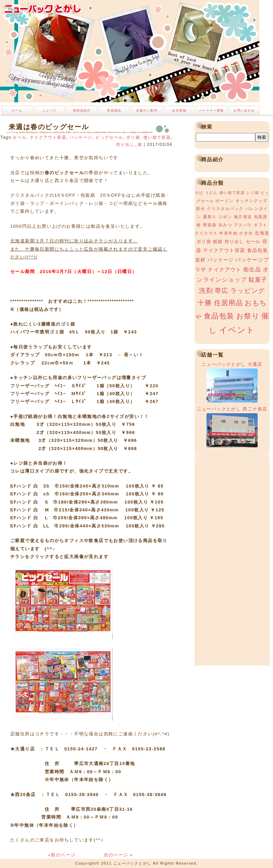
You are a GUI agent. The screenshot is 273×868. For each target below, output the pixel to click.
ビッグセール (109, 137)
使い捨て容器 (157, 137)
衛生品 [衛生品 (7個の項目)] (252, 270)
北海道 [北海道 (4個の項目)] (262, 233)
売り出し (125, 145)
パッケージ (81, 137)
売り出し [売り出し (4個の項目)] (234, 242)
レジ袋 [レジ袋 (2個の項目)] (253, 193)
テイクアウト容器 (48, 137)
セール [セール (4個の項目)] (253, 242)
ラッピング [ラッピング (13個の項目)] (248, 291)
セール (19, 137)
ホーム (17, 110)
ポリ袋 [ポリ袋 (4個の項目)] (204, 242)
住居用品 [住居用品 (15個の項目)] (229, 303)
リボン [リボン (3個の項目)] (225, 217)
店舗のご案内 (147, 110)
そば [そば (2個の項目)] (199, 193)
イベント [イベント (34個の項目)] (237, 330)
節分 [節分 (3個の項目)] (200, 209)
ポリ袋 (133, 137)
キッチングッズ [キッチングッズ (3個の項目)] (252, 201)
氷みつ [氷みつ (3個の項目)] (225, 225)
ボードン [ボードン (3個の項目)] (225, 201)
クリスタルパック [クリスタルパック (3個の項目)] (225, 209)
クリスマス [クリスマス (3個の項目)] (206, 233)
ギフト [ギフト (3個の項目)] (261, 225)
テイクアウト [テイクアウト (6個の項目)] (225, 270)
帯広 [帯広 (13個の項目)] (222, 291)
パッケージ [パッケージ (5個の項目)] (221, 260)
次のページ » (118, 855)
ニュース (49, 110)
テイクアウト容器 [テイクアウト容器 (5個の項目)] (224, 250)
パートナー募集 (212, 110)
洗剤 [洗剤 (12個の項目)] (206, 291)
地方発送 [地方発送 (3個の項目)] (243, 217)
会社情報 (179, 110)
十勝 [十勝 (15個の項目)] (205, 303)
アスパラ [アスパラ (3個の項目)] (243, 225)
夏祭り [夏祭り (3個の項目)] (210, 217)
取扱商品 (114, 110)
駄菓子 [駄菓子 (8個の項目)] (258, 280)
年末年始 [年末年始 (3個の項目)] (228, 233)
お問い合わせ (244, 110)
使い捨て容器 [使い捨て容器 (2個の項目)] (232, 193)
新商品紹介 (82, 110)
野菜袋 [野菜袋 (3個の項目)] (210, 225)
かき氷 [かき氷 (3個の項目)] (246, 233)
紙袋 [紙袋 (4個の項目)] (218, 242)
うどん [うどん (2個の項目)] (211, 193)
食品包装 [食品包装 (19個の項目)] (219, 316)
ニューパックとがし (43, 9)
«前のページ (63, 855)
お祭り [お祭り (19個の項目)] (248, 316)
